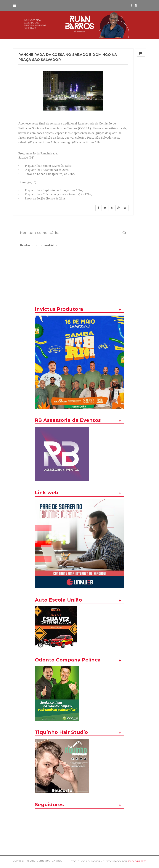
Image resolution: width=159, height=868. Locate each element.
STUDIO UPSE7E (137, 861)
